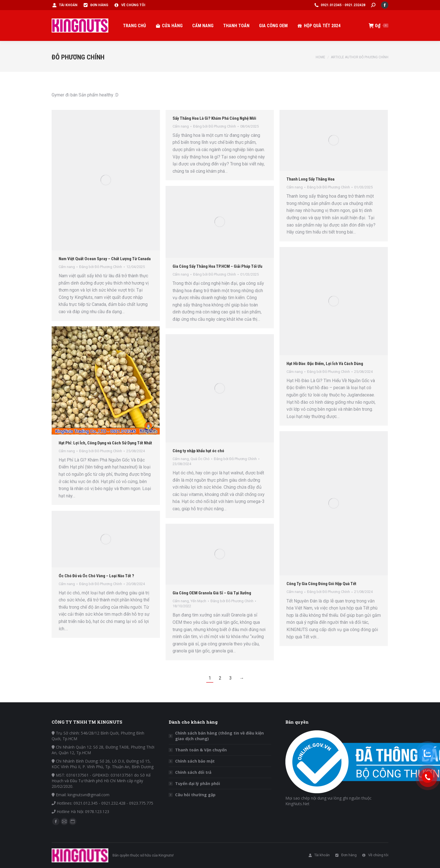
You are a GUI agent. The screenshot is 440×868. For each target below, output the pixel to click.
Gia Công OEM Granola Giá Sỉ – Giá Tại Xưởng (212, 593)
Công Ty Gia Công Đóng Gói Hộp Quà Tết (321, 584)
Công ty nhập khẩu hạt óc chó (198, 451)
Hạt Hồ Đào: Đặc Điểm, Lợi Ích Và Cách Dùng (325, 364)
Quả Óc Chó (200, 459)
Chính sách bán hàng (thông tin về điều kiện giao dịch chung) (219, 736)
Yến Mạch (198, 601)
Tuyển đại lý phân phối (198, 783)
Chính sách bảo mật (195, 761)
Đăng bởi (328, 372)
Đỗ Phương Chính (78, 57)
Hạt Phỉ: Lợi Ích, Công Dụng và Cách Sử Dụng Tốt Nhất (105, 443)
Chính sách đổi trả (193, 772)
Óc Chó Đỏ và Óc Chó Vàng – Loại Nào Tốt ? (96, 576)
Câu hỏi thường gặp (195, 795)
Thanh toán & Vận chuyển (201, 750)
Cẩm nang (295, 372)
